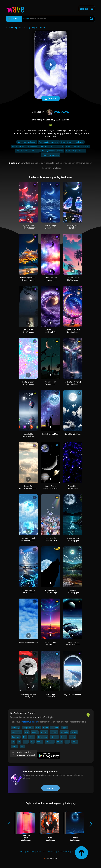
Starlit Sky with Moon (50, 434)
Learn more (50, 788)
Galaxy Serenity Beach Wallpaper (73, 643)
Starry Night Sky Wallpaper (73, 487)
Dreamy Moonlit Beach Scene (28, 591)
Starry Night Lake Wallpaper (73, 591)
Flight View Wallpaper (73, 694)
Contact (21, 851)
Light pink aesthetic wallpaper (27, 151)
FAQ (73, 851)
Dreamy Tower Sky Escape (51, 643)
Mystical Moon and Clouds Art (51, 331)
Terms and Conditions (46, 851)
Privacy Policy (64, 851)
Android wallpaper (29, 722)
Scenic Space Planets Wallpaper (51, 487)
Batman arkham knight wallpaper (25, 146)
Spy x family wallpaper (50, 155)
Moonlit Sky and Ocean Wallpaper (28, 539)
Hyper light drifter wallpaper (52, 151)
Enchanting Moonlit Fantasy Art (28, 696)
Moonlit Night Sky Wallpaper (51, 383)
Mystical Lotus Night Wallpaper (28, 227)
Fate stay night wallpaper (49, 142)
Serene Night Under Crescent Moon (28, 279)
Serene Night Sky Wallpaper (28, 331)
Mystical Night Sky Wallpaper (51, 227)
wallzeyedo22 (57, 112)
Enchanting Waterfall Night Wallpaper (73, 383)
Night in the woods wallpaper (72, 142)
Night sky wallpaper (36, 27)
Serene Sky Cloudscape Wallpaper (28, 487)
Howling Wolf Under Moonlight (50, 591)
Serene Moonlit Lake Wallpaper (73, 539)
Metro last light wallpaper (76, 151)
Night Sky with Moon (73, 434)
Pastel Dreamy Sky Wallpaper (28, 383)
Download (51, 99)
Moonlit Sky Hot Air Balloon (28, 435)
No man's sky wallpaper (27, 142)
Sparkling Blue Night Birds (73, 227)
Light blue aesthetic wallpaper (78, 146)
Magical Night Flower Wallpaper (51, 539)
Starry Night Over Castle (50, 696)
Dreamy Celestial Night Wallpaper (73, 331)
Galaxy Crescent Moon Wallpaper (50, 279)
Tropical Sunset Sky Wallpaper (73, 279)
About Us (31, 851)
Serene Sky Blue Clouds (28, 642)
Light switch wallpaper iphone (52, 146)
